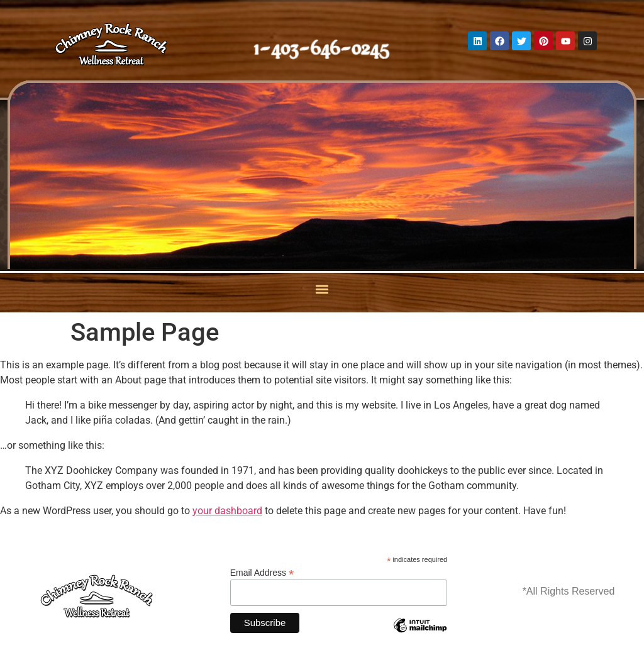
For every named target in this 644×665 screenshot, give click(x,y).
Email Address (262, 572)
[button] (322, 289)
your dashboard (227, 511)
